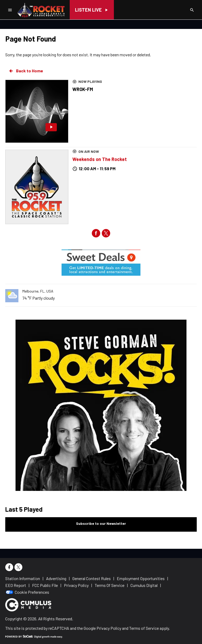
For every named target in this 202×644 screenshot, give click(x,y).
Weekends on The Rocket (100, 159)
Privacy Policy (109, 628)
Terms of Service (144, 628)
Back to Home (26, 71)
